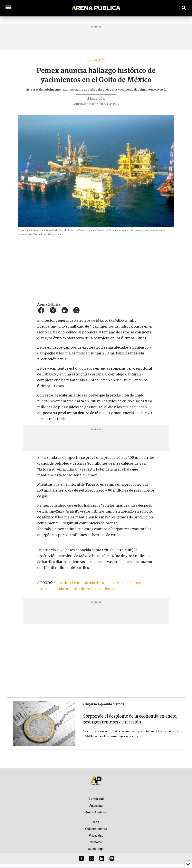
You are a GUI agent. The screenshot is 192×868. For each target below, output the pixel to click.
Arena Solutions (96, 812)
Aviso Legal (96, 849)
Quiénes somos (96, 829)
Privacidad (96, 835)
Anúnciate (96, 806)
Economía (96, 60)
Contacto (96, 842)
